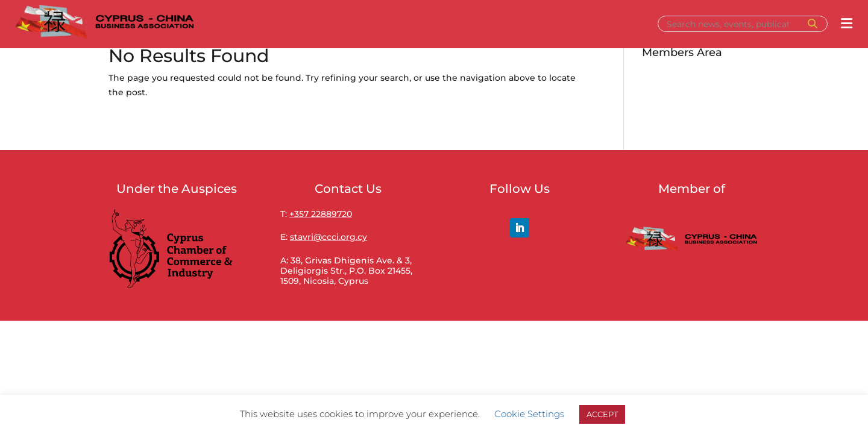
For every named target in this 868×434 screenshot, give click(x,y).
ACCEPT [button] (602, 414)
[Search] (732, 24)
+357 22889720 (321, 214)
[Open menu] (847, 24)
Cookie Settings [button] (529, 414)
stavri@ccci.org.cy (329, 237)
